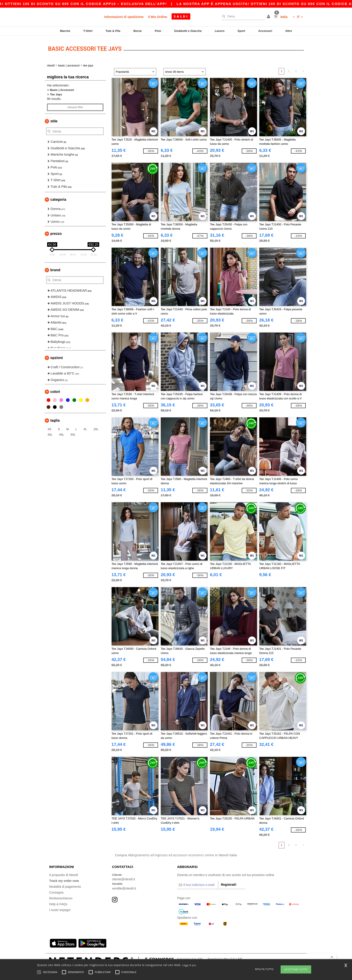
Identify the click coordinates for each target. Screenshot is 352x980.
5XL (73, 434)
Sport (241, 31)
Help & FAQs (58, 903)
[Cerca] (242, 16)
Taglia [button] (55, 420)
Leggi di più (189, 965)
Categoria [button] (58, 199)
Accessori (265, 31)
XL (85, 428)
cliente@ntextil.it (123, 878)
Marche (65, 31)
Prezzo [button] (56, 232)
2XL (96, 428)
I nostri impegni (60, 909)
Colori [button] (55, 391)
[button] (269, 17)
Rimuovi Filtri (75, 106)
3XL (50, 434)
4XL (61, 434)
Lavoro (220, 31)
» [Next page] (303, 70)
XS (49, 428)
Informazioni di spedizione (124, 17)
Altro (288, 31)
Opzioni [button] (57, 357)
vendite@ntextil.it (124, 887)
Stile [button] (54, 120)
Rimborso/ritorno (61, 897)
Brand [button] (55, 269)
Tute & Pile (113, 31)
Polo (158, 31)
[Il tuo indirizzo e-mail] (198, 884)
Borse (137, 31)
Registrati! (229, 883)
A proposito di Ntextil (64, 874)
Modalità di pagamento (65, 885)
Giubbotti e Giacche (188, 31)
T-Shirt (88, 31)
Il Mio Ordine (158, 17)
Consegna (56, 891)
